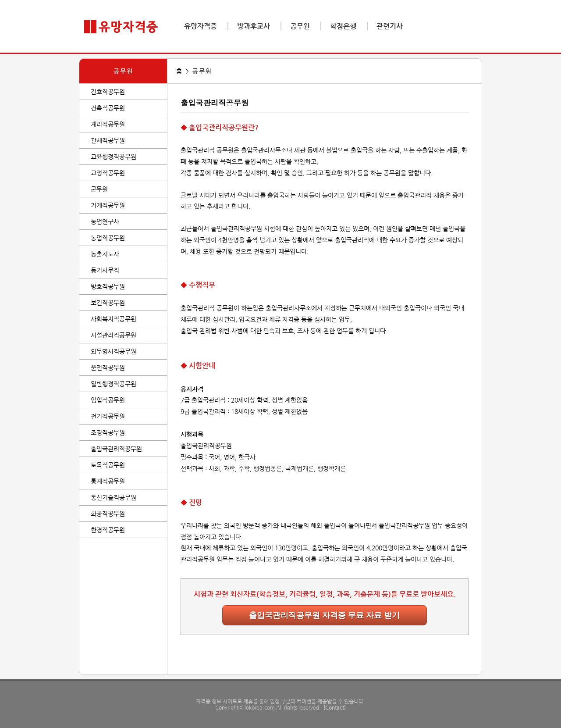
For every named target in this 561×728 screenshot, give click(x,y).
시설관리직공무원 (114, 335)
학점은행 (343, 26)
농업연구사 (105, 221)
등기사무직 (105, 270)
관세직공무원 (108, 140)
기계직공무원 (108, 205)
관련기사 (390, 26)
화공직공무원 (108, 514)
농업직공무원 (108, 238)
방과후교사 (254, 26)
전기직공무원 (108, 416)
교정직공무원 (108, 173)
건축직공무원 (108, 108)
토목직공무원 (108, 465)
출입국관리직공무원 (116, 449)
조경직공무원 (108, 432)
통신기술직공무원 (114, 497)
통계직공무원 (108, 481)
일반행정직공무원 (114, 384)
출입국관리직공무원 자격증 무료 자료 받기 (324, 615)
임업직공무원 (108, 400)
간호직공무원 (108, 92)
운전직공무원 (108, 368)
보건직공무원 (108, 303)
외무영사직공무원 (114, 351)
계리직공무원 (108, 124)
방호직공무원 (108, 286)
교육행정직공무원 (114, 157)
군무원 (99, 189)
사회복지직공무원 (114, 319)
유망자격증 (201, 26)
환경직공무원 (108, 530)
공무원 (300, 26)
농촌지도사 (105, 254)
